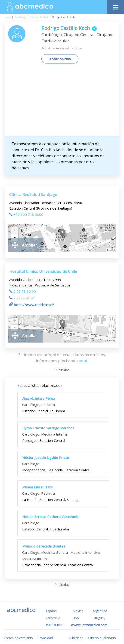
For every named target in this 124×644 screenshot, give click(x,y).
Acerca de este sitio (18, 638)
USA (76, 618)
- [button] (15, 238)
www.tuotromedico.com (89, 625)
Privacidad (45, 638)
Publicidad (76, 638)
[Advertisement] (66, 102)
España (51, 611)
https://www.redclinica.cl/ (32, 305)
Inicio (8, 17)
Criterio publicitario (102, 638)
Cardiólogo (20, 17)
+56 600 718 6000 (26, 214)
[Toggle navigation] (115, 6)
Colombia (53, 618)
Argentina (100, 611)
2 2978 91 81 (22, 298)
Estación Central (39, 17)
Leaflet (111, 250)
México (78, 611)
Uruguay (99, 618)
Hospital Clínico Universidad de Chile (43, 271)
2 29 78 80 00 (23, 291)
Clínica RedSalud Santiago (33, 194)
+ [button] (15, 231)
